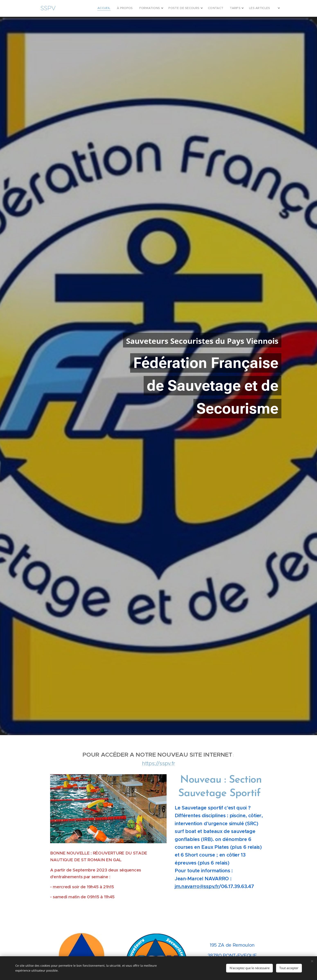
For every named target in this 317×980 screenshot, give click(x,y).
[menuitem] (231, 8)
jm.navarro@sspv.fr (197, 886)
